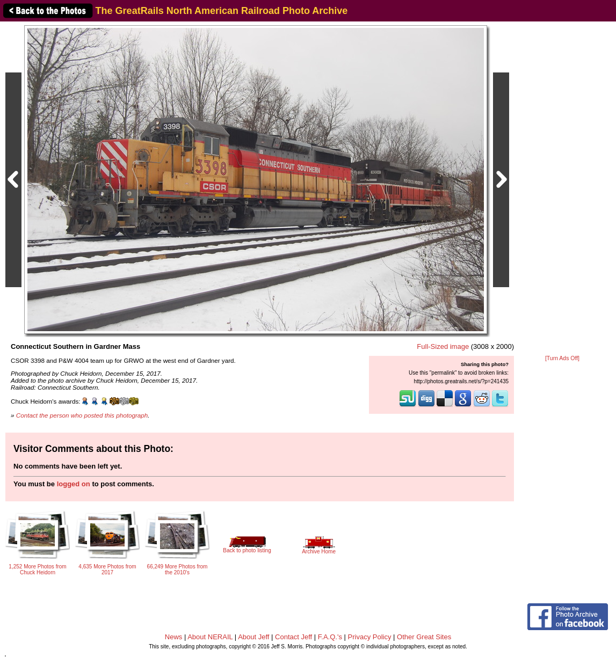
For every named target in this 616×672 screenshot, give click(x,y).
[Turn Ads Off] (562, 358)
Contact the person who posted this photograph (82, 415)
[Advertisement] (562, 189)
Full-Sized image (443, 346)
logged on (74, 484)
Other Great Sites (424, 637)
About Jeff (253, 637)
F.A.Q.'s (330, 637)
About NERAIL (210, 637)
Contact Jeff (293, 637)
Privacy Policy (370, 637)
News (174, 637)
